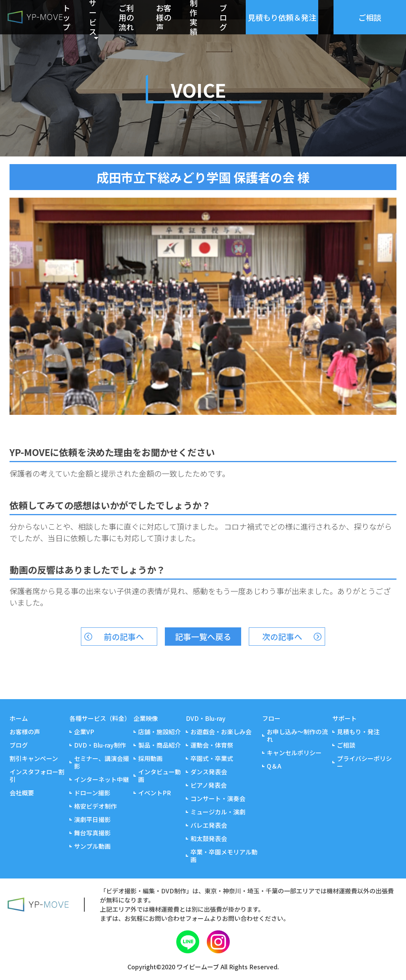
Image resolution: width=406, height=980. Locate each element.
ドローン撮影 (92, 793)
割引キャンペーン (34, 758)
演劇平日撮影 (92, 819)
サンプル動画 (92, 846)
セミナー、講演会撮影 (101, 762)
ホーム (19, 718)
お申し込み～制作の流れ (297, 735)
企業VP (84, 732)
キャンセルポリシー (294, 753)
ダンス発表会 (209, 772)
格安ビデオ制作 (95, 806)
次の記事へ (282, 637)
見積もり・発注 (358, 732)
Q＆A (274, 766)
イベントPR (155, 793)
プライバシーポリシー (364, 762)
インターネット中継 (101, 779)
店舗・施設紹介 (159, 732)
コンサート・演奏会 (218, 798)
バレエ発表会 (209, 825)
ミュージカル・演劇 (218, 812)
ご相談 (346, 745)
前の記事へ (124, 637)
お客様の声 (164, 17)
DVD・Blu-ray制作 (100, 745)
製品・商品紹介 (159, 745)
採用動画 (150, 758)
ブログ (223, 17)
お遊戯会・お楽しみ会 (221, 732)
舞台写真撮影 (92, 833)
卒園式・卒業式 (212, 758)
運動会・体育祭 (212, 745)
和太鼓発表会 (209, 838)
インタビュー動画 (159, 775)
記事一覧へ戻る (203, 637)
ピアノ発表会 (209, 785)
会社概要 (22, 793)
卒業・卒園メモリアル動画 (224, 856)
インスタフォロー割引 (37, 775)
